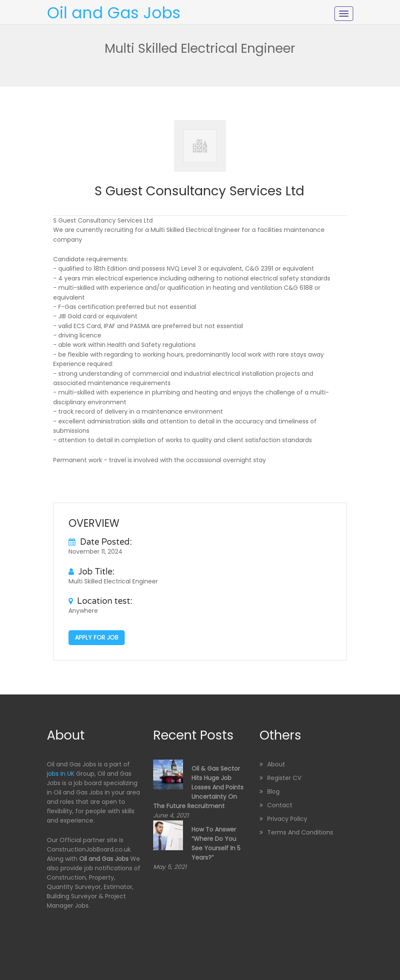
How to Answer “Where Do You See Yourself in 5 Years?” (216, 843)
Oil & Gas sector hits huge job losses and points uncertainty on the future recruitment (198, 787)
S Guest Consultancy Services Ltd (199, 191)
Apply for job (97, 637)
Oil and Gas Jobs (114, 13)
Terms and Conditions (300, 832)
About (276, 764)
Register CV (284, 778)
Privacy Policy (287, 819)
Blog (273, 791)
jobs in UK (61, 774)
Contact (280, 805)
